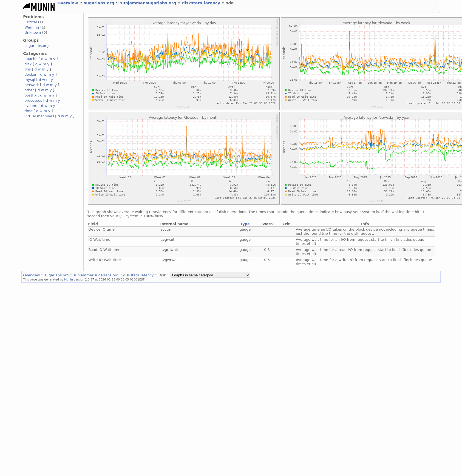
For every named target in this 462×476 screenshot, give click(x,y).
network (32, 85)
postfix (30, 95)
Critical (31, 22)
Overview (68, 3)
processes (33, 100)
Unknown (33, 32)
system (31, 106)
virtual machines (39, 116)
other (29, 90)
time (28, 111)
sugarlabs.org (100, 3)
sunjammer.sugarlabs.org (149, 3)
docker (30, 74)
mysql (30, 80)
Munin (69, 279)
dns (28, 69)
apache (31, 59)
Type (245, 224)
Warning (32, 27)
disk (28, 64)
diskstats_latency (202, 3)
